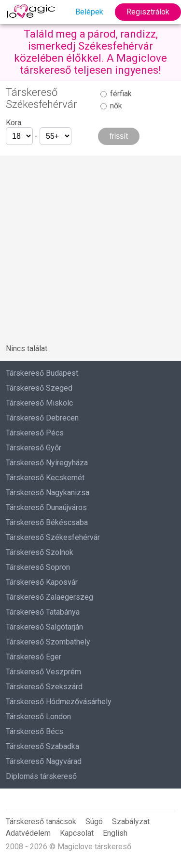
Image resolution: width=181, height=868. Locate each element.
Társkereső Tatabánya (43, 612)
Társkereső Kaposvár (42, 582)
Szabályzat (131, 822)
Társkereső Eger (34, 657)
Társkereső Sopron (38, 567)
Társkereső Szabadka (42, 746)
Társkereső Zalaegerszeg (49, 597)
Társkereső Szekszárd (44, 687)
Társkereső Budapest (42, 373)
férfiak (116, 94)
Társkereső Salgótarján (44, 627)
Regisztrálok (148, 12)
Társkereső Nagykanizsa (48, 493)
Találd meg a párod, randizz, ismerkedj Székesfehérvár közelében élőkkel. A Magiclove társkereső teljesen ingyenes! (90, 52)
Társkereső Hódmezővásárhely (59, 702)
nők (111, 106)
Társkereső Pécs (35, 433)
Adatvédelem (28, 833)
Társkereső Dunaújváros (46, 507)
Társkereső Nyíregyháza (47, 463)
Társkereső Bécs (35, 731)
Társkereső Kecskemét (45, 478)
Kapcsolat (77, 833)
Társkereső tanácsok (41, 822)
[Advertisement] (90, 246)
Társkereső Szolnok (40, 552)
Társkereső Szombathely (48, 642)
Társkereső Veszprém (43, 672)
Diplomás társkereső (41, 776)
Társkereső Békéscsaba (47, 522)
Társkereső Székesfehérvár (53, 537)
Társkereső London (38, 717)
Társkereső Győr (34, 448)
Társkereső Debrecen (42, 418)
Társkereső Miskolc (39, 403)
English (115, 833)
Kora (14, 123)
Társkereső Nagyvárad (44, 761)
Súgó (94, 822)
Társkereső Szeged (39, 388)
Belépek (89, 12)
